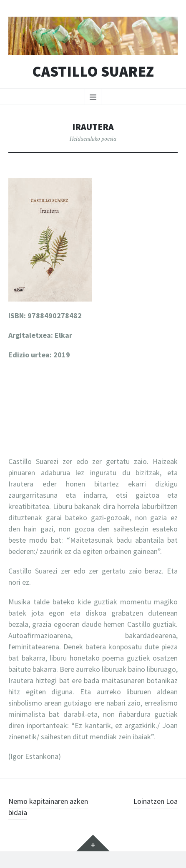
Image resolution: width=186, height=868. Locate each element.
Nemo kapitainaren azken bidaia (48, 807)
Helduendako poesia (93, 139)
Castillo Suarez (93, 72)
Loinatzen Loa (156, 801)
